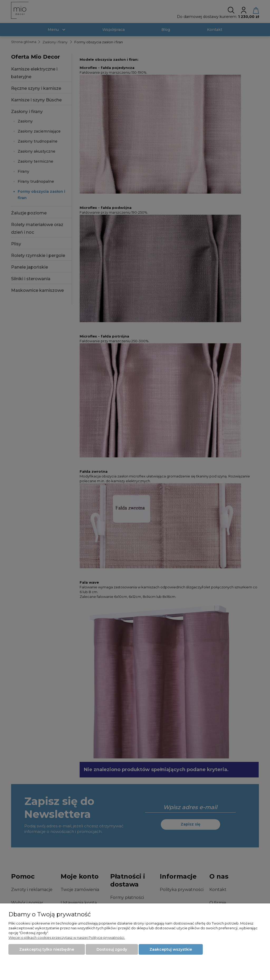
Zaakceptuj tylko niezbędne (47, 949)
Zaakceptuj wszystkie (171, 949)
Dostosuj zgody (112, 949)
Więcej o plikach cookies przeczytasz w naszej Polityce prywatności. (67, 937)
